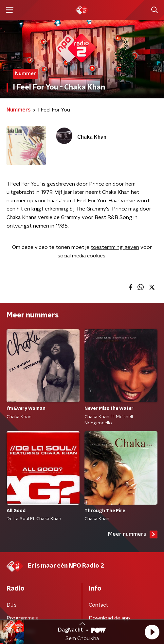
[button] (152, 632)
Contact (98, 605)
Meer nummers (133, 534)
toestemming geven (115, 247)
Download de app (109, 618)
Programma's (22, 618)
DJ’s (12, 605)
